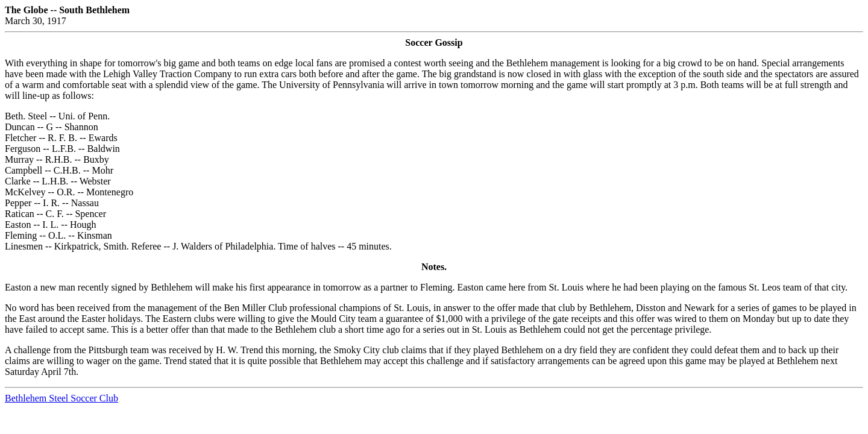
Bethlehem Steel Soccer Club (61, 398)
